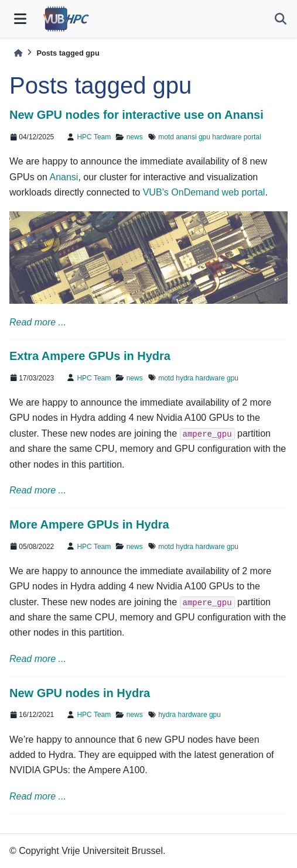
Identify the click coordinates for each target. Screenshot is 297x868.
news (135, 137)
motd (166, 137)
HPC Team (94, 137)
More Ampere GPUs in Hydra (89, 524)
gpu (204, 137)
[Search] (281, 19)
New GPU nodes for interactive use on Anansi (136, 115)
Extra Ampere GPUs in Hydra (90, 356)
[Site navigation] (20, 19)
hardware (227, 137)
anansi (186, 137)
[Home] (18, 53)
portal (252, 137)
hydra (185, 378)
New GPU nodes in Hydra (80, 693)
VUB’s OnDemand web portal (204, 192)
